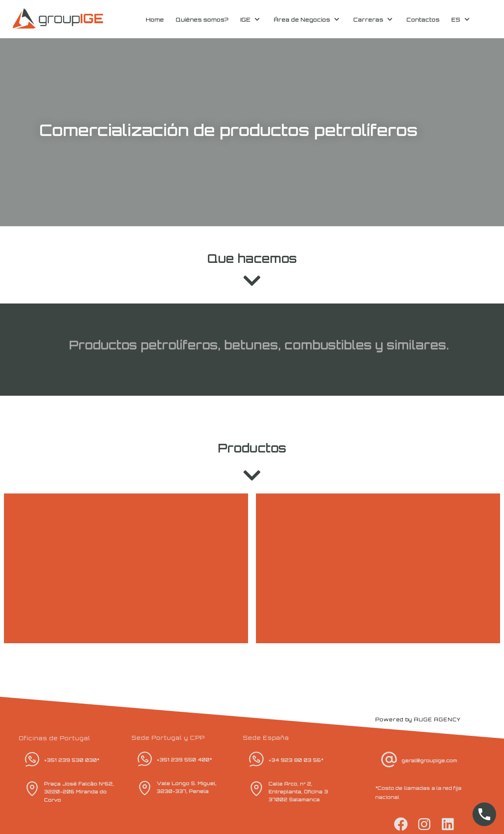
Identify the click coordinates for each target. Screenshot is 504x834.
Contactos (423, 20)
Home (155, 20)
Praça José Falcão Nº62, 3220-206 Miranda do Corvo (79, 792)
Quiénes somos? (202, 20)
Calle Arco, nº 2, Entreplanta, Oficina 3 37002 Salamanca (298, 792)
